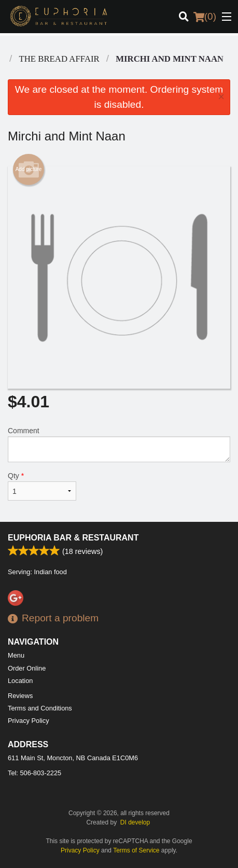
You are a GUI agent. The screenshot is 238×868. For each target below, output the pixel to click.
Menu (16, 655)
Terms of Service (136, 850)
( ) (205, 17)
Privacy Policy (29, 721)
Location (20, 681)
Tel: (34, 773)
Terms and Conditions (40, 708)
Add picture (29, 169)
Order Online (27, 668)
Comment (119, 444)
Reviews (20, 696)
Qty (42, 486)
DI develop (135, 822)
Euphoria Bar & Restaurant (73, 538)
